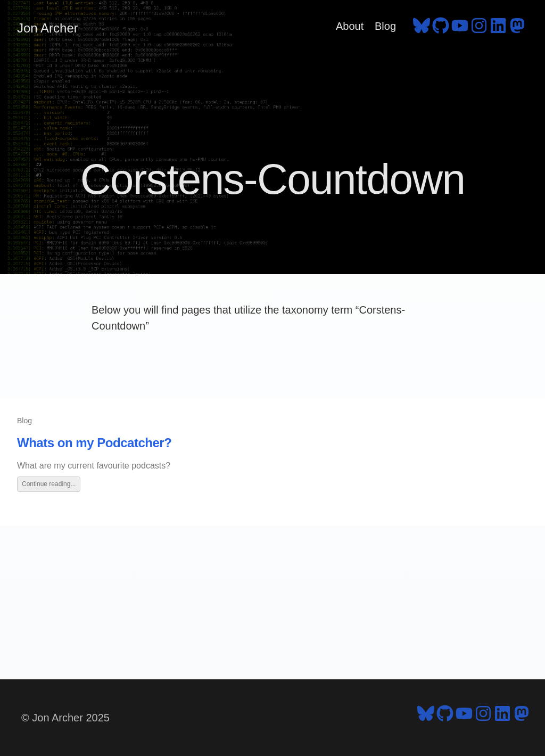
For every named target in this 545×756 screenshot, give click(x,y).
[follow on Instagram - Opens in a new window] (479, 28)
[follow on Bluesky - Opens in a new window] (422, 28)
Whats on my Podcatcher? (94, 443)
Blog (385, 26)
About (350, 26)
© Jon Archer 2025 (65, 718)
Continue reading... (49, 484)
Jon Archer (48, 28)
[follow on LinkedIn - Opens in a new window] (498, 28)
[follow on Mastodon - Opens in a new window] (517, 28)
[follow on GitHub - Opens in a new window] (441, 28)
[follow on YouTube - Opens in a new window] (460, 28)
